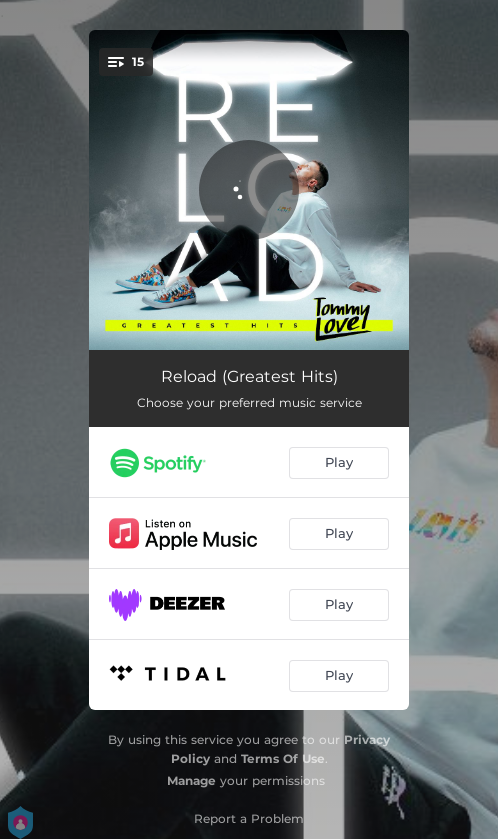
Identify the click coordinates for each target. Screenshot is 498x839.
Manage (191, 780)
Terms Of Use (283, 758)
